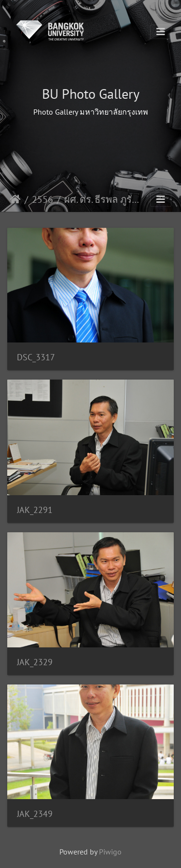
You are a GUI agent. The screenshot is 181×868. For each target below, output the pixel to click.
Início (15, 199)
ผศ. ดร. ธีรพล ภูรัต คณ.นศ (104, 199)
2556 (42, 199)
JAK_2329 (35, 662)
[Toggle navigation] (161, 32)
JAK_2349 (35, 814)
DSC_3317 (36, 357)
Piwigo (110, 852)
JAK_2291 (35, 510)
